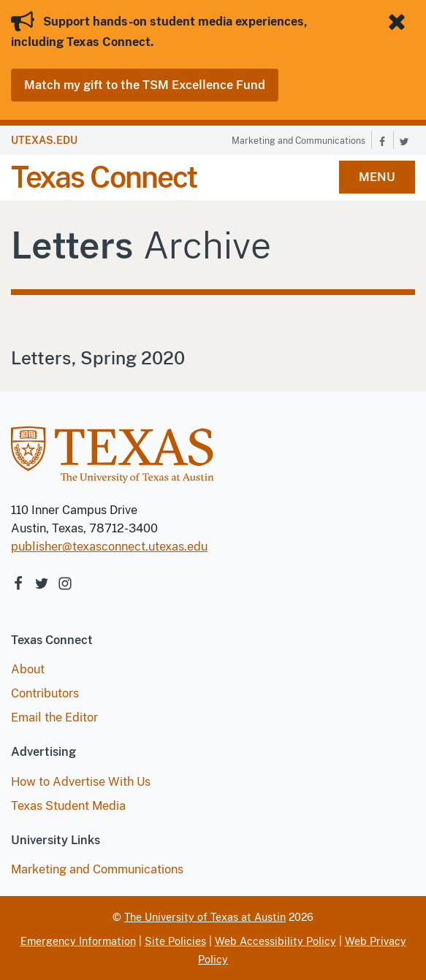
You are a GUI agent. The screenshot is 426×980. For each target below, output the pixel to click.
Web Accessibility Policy (275, 941)
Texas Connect (104, 177)
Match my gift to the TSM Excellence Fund (145, 85)
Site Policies (175, 941)
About (28, 669)
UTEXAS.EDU (44, 140)
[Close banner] (400, 22)
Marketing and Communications (298, 141)
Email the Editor (54, 717)
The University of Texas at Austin (205, 917)
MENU (377, 177)
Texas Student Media (68, 806)
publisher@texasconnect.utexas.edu (109, 547)
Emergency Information (78, 941)
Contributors (45, 693)
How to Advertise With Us (81, 782)
